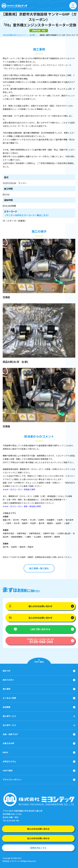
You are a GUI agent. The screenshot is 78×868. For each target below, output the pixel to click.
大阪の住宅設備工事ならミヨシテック (14, 35)
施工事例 (32, 35)
